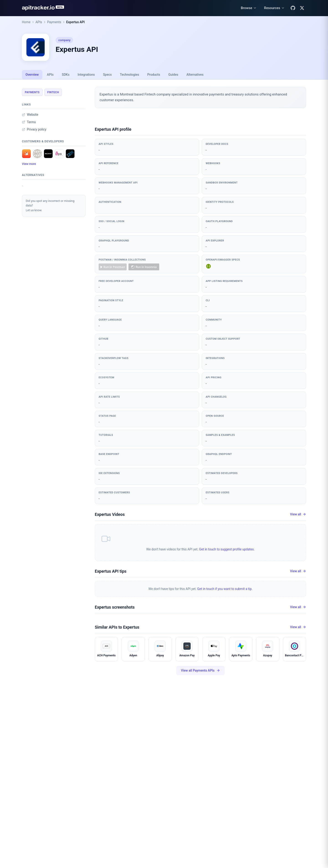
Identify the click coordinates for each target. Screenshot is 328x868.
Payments (54, 22)
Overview (32, 75)
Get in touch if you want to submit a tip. (225, 589)
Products (154, 75)
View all (298, 514)
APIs (39, 22)
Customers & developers (43, 141)
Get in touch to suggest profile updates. (227, 549)
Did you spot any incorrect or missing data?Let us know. (50, 206)
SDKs (66, 75)
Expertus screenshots (115, 607)
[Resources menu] (274, 8)
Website (30, 115)
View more (29, 164)
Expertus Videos (110, 514)
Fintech (53, 92)
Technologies (130, 75)
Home (26, 22)
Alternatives (195, 75)
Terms (29, 122)
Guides (173, 75)
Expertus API (76, 22)
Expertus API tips (111, 571)
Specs (107, 75)
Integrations (86, 75)
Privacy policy (34, 129)
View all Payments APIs (200, 671)
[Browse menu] (249, 8)
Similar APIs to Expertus (117, 627)
